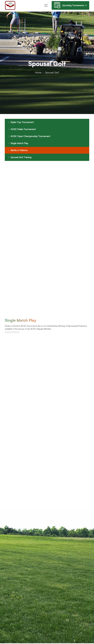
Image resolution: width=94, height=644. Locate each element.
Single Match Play (18, 143)
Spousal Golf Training (19, 157)
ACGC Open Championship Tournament (29, 136)
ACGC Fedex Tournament (21, 129)
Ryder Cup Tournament (20, 122)
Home (38, 72)
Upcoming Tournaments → (70, 6)
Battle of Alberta (17, 150)
